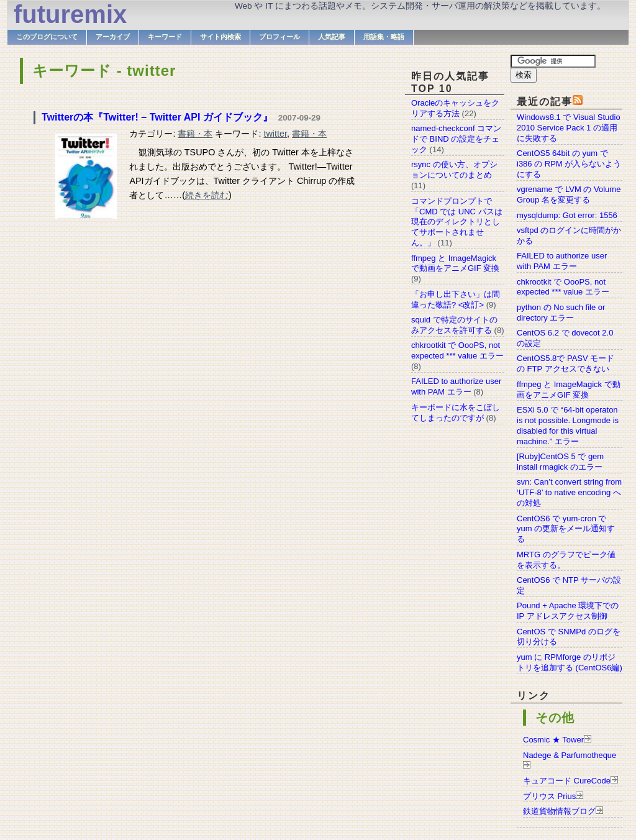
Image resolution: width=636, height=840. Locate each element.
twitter (275, 134)
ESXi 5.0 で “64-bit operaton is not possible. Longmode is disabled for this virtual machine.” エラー (568, 426)
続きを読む (207, 195)
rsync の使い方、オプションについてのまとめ (454, 170)
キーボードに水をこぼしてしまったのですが (456, 413)
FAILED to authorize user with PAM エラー (562, 261)
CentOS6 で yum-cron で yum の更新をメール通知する (566, 529)
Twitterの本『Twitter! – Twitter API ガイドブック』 (157, 117)
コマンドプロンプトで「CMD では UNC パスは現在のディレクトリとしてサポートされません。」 (457, 222)
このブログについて (47, 37)
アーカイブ (113, 37)
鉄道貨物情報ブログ (559, 811)
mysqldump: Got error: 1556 (567, 215)
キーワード (165, 37)
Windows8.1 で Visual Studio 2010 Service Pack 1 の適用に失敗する (569, 128)
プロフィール (279, 37)
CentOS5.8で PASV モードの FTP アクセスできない (566, 363)
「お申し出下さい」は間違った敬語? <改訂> (456, 299)
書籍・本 (195, 134)
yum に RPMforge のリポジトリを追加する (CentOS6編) (570, 662)
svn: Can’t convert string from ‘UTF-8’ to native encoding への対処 (569, 492)
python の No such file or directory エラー (561, 313)
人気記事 (332, 37)
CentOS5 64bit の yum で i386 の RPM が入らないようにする (569, 164)
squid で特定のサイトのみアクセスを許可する (454, 325)
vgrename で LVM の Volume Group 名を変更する (569, 194)
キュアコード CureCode (567, 781)
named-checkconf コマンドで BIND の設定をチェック (456, 139)
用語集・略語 (384, 37)
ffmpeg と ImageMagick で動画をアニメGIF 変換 (569, 390)
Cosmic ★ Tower (553, 740)
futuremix (70, 14)
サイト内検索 (220, 37)
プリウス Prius (549, 796)
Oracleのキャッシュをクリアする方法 (455, 108)
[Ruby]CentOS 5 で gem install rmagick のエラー (560, 462)
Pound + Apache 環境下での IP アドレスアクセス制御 (568, 611)
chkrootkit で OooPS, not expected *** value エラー (563, 287)
